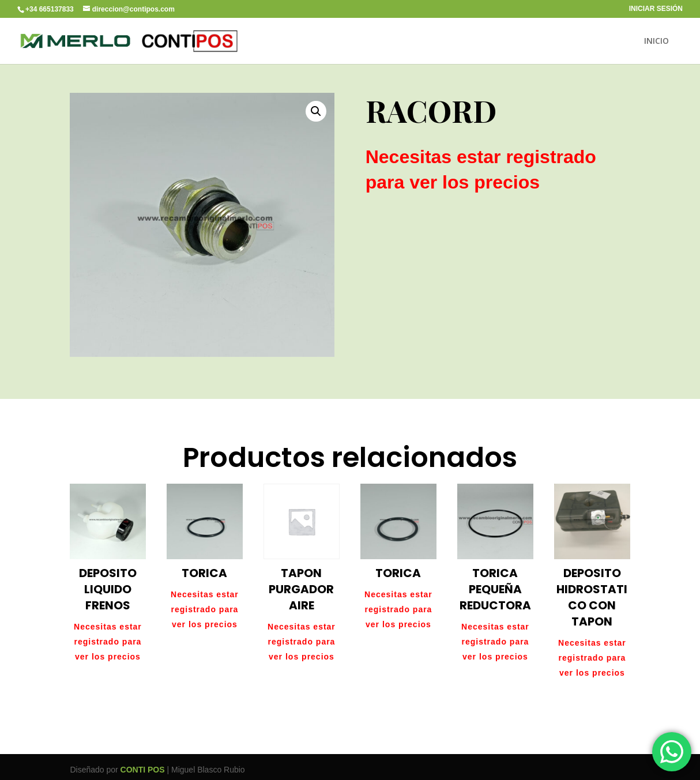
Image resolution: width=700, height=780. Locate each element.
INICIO (656, 42)
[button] (316, 111)
